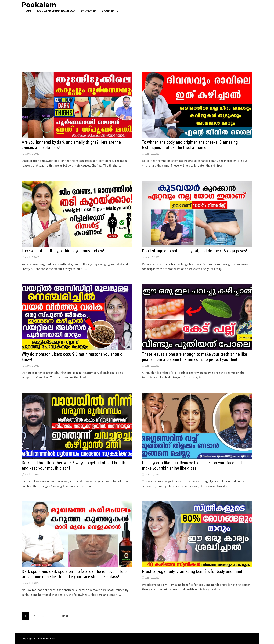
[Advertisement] (137, 39)
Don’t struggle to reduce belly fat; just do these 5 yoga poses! (194, 251)
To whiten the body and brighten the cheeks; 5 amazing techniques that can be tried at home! (190, 145)
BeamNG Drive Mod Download (56, 11)
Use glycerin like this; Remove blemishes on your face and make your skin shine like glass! (192, 466)
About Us (108, 11)
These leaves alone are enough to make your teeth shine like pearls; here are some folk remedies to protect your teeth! (194, 357)
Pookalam (49, 638)
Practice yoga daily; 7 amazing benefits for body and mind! (193, 572)
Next (65, 616)
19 (54, 616)
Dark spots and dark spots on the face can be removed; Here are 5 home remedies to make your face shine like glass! (74, 574)
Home (28, 11)
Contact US (89, 11)
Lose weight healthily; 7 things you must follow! (63, 251)
